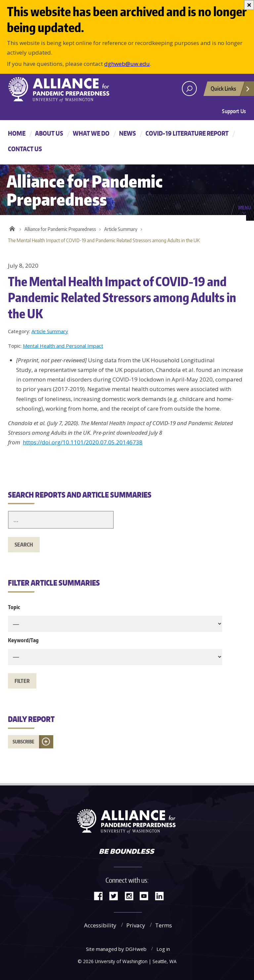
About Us (49, 133)
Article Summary (121, 229)
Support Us (234, 111)
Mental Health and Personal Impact (63, 346)
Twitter (116, 895)
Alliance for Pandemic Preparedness (60, 229)
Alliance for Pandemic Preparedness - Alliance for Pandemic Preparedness (63, 89)
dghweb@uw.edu (127, 64)
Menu (245, 207)
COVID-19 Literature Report (187, 133)
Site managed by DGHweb (116, 949)
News (127, 133)
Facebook (101, 895)
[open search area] (189, 89)
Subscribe (23, 742)
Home (17, 133)
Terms (164, 925)
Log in (163, 949)
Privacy (136, 925)
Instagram (131, 895)
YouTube (147, 895)
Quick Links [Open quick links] (231, 90)
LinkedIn (162, 895)
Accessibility (100, 925)
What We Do (91, 133)
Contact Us (25, 149)
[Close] (249, 5)
